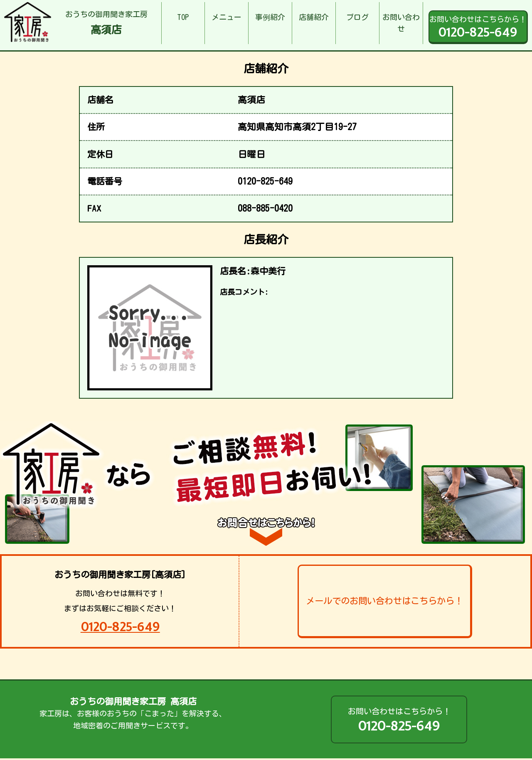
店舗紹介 (314, 17)
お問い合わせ (401, 23)
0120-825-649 (120, 627)
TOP (183, 17)
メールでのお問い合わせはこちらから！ (384, 601)
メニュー (227, 17)
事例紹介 (270, 17)
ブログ (357, 17)
